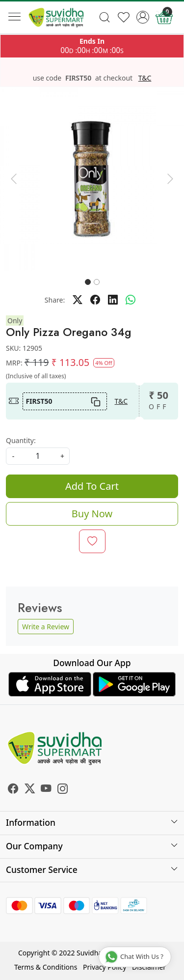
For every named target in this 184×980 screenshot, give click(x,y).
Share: (55, 300)
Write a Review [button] (46, 627)
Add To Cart (92, 486)
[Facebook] (13, 790)
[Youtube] (46, 790)
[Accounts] (143, 17)
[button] (14, 179)
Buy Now (92, 514)
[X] (30, 790)
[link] (105, 17)
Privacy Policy (105, 967)
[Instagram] (63, 790)
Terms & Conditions (46, 967)
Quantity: (21, 440)
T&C (145, 78)
